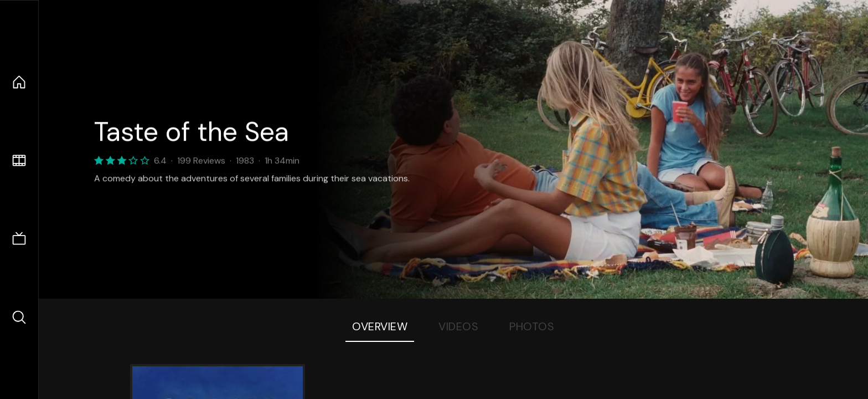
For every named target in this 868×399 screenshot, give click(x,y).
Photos (532, 326)
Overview (380, 326)
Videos (458, 326)
